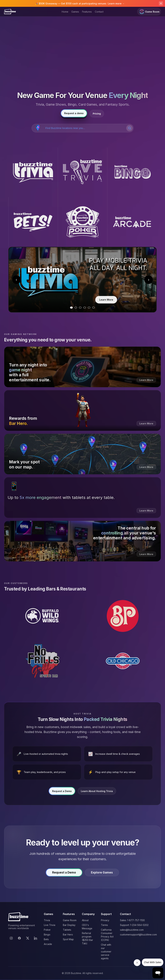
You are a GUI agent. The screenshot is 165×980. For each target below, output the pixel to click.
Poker (47, 930)
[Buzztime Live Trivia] (82, 172)
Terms (104, 925)
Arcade (48, 944)
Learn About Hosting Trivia (97, 792)
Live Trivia (50, 925)
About (85, 920)
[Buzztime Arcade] (132, 222)
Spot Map (68, 939)
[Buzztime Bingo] (132, 172)
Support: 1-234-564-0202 (134, 925)
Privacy (105, 920)
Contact (99, 12)
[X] (28, 938)
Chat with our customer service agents (106, 952)
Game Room (149, 12)
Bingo (47, 934)
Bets (46, 939)
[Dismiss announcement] (161, 3)
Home (65, 12)
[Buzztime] (10, 12)
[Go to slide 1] (71, 308)
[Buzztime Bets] (33, 222)
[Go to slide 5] (89, 308)
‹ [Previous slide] (16, 280)
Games (75, 12)
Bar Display (69, 925)
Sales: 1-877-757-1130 (132, 920)
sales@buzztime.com (132, 930)
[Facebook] (19, 938)
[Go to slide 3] (80, 308)
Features (87, 12)
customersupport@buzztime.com (138, 934)
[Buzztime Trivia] (33, 172)
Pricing (97, 114)
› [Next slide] (149, 280)
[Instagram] (11, 938)
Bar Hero (68, 934)
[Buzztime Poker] (82, 222)
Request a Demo (62, 792)
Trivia (47, 920)
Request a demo (74, 113)
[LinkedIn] (36, 938)
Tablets (67, 930)
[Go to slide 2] (76, 308)
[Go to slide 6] (93, 308)
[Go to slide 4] (85, 308)
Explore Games (104, 874)
